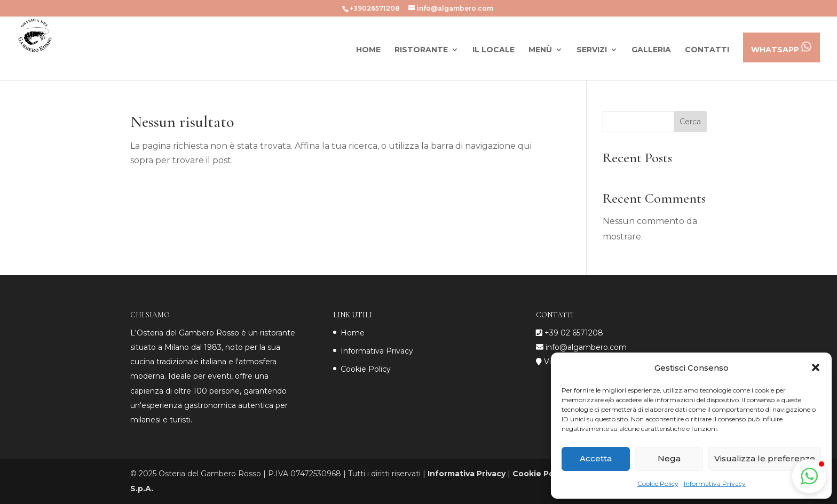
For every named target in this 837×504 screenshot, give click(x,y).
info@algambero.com (585, 347)
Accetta (596, 458)
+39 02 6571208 (574, 333)
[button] (816, 367)
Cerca (690, 122)
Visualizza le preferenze (765, 458)
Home (353, 333)
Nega (669, 458)
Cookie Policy (658, 483)
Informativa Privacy (715, 483)
